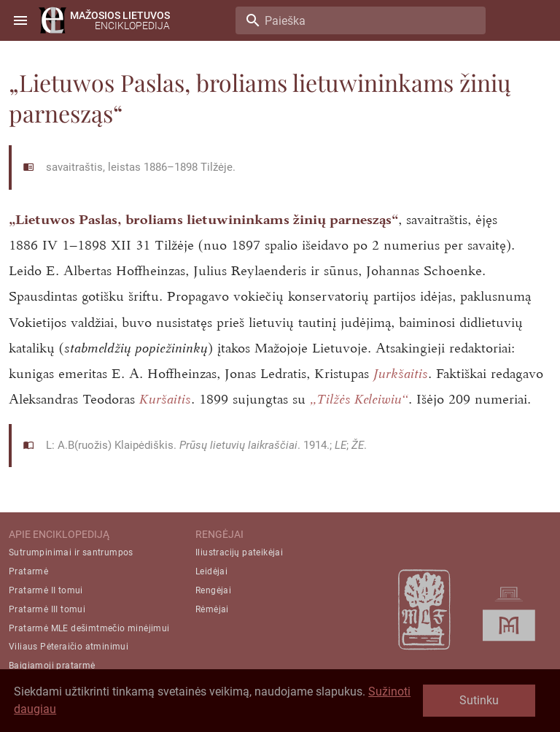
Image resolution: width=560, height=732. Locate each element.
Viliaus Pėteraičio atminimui (69, 647)
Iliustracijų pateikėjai (239, 552)
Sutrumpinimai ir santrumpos (71, 552)
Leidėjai (211, 571)
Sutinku (479, 700)
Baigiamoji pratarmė (52, 666)
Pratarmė (28, 571)
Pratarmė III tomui (47, 609)
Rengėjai (213, 590)
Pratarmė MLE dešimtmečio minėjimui (89, 628)
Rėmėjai (212, 609)
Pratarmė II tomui (46, 590)
